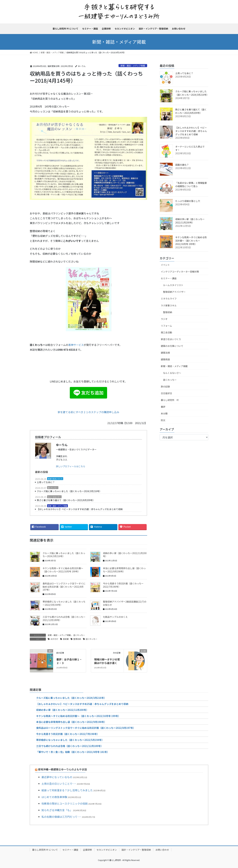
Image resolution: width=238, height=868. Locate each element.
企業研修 (87, 850)
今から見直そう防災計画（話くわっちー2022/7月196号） (123, 585)
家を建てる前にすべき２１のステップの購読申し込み (88, 412)
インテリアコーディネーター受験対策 (180, 272)
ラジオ (164, 319)
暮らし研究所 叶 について (45, 850)
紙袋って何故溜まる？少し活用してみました (67, 790)
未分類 (164, 413)
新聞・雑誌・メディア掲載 (133, 66)
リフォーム (166, 326)
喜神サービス (76, 345)
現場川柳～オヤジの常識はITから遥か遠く (107, 661)
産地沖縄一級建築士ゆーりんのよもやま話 (62, 769)
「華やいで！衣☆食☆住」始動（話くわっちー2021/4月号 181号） (73, 752)
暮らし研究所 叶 (170, 400)
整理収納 (77, 639)
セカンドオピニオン (107, 850)
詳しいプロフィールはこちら (71, 466)
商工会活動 (166, 332)
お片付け (54, 639)
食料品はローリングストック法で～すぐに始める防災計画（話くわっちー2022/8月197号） (64, 587)
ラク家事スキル (169, 305)
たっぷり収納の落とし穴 (188, 201)
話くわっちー (53, 488)
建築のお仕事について (172, 346)
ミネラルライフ (169, 299)
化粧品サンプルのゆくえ (115, 617)
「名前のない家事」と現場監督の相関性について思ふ (191, 184)
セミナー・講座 (169, 278)
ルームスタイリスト (173, 285)
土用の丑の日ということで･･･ (59, 784)
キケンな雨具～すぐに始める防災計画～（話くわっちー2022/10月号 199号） (63, 570)
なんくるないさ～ (54, 497)
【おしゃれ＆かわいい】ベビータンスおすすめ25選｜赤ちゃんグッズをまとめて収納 (80, 509)
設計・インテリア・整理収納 (136, 850)
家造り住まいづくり (55, 479)
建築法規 (165, 353)
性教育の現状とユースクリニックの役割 (65, 803)
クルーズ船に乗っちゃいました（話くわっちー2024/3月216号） (69, 491)
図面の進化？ (182, 165)
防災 (163, 420)
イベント (165, 265)
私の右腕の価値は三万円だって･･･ (61, 817)
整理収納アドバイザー (174, 292)
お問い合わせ (162, 850)
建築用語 (165, 359)
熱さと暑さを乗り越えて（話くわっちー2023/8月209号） (66, 500)
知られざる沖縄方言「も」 (57, 810)
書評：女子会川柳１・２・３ (69, 661)
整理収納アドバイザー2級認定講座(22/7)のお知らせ (125, 603)
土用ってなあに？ (46, 482)
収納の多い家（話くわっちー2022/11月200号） (125, 555)
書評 (163, 407)
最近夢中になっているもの (57, 777)
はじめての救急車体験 (54, 797)
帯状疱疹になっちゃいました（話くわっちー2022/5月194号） (64, 603)
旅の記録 (165, 386)
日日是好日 (166, 393)
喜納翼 (66, 639)
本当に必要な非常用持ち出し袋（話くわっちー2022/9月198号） (124, 570)
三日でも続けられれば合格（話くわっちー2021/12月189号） (64, 618)
